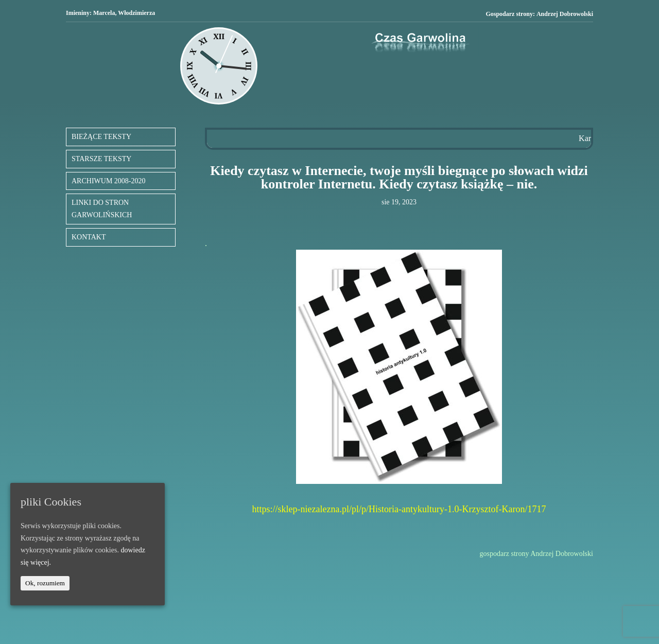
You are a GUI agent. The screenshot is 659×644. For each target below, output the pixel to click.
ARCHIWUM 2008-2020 (109, 181)
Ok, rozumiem (45, 583)
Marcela (104, 13)
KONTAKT (89, 237)
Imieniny (78, 13)
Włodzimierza (136, 13)
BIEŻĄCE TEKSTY (101, 137)
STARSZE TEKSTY (101, 159)
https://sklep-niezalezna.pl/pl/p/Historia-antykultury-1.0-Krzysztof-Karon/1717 (399, 509)
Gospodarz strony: (539, 14)
